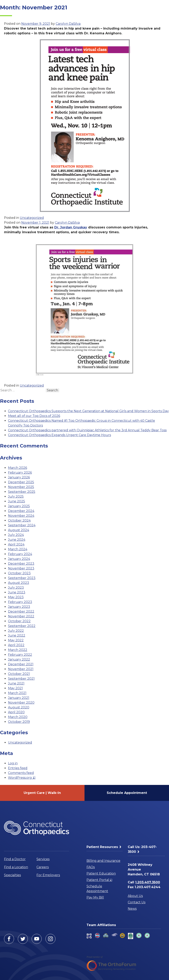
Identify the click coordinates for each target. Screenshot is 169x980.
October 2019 (19, 722)
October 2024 (19, 520)
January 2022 (19, 659)
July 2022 (16, 631)
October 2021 (19, 674)
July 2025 (16, 496)
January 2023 (19, 607)
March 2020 (18, 717)
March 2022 (18, 650)
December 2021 (21, 664)
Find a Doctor (15, 859)
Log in (13, 763)
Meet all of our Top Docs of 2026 (34, 416)
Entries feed (18, 768)
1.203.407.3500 (148, 882)
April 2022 (16, 645)
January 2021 (19, 698)
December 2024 (21, 511)
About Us (135, 896)
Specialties (12, 875)
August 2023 (19, 583)
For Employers (48, 875)
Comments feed (21, 773)
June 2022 (17, 635)
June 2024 (17, 540)
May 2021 (15, 688)
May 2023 (16, 597)
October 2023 (19, 573)
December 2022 (21, 612)
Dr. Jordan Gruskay (71, 227)
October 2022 (19, 621)
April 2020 (16, 712)
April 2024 (16, 544)
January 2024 (19, 559)
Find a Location (16, 867)
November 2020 (21, 703)
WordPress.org (22, 778)
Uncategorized (32, 218)
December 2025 (21, 482)
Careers (43, 867)
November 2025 (21, 487)
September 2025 (22, 492)
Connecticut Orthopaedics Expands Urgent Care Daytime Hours (59, 435)
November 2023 (21, 568)
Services (43, 859)
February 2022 (20, 655)
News (132, 909)
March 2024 (18, 549)
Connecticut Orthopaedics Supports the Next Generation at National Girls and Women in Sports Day (88, 411)
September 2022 (22, 626)
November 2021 (21, 669)
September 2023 (22, 578)
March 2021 (17, 693)
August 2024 (19, 530)
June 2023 (17, 592)
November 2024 (21, 516)
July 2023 (16, 588)
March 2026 (18, 468)
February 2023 (20, 602)
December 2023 (21, 564)
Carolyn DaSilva (68, 24)
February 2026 (20, 473)
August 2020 (19, 707)
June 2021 (16, 683)
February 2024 (20, 554)
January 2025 (19, 506)
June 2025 (17, 501)
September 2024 (22, 525)
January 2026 (19, 477)
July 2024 (16, 535)
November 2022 (21, 616)
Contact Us (137, 902)
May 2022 (16, 640)
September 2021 (21, 679)
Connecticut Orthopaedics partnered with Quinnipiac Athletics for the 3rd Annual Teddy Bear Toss (87, 430)
